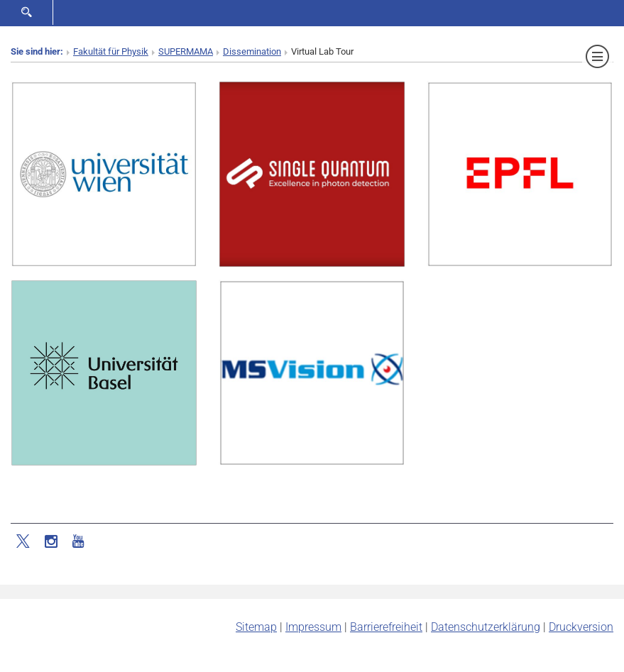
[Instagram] (51, 540)
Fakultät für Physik (111, 51)
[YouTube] (78, 540)
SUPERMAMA (186, 51)
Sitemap (256, 627)
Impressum (313, 627)
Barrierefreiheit (386, 627)
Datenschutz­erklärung (486, 627)
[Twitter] (24, 540)
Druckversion (581, 627)
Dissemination (252, 51)
